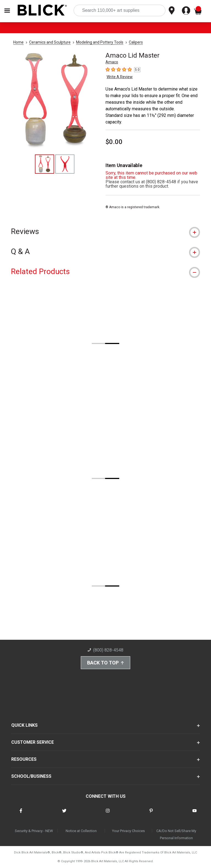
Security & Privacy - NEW (34, 831)
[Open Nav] (7, 11)
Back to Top (105, 663)
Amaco (112, 62)
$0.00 (114, 142)
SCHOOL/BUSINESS (31, 776)
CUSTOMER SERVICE (33, 742)
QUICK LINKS (24, 725)
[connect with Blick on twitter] (64, 814)
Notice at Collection (81, 831)
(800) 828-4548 (105, 650)
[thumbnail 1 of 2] (45, 164)
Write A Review (120, 77)
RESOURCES (24, 759)
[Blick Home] (42, 11)
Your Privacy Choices (128, 831)
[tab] (105, 231)
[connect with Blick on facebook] (21, 814)
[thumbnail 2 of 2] (65, 164)
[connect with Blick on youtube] (195, 814)
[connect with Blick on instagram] (108, 814)
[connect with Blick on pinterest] (151, 814)
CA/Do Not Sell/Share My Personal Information (176, 834)
